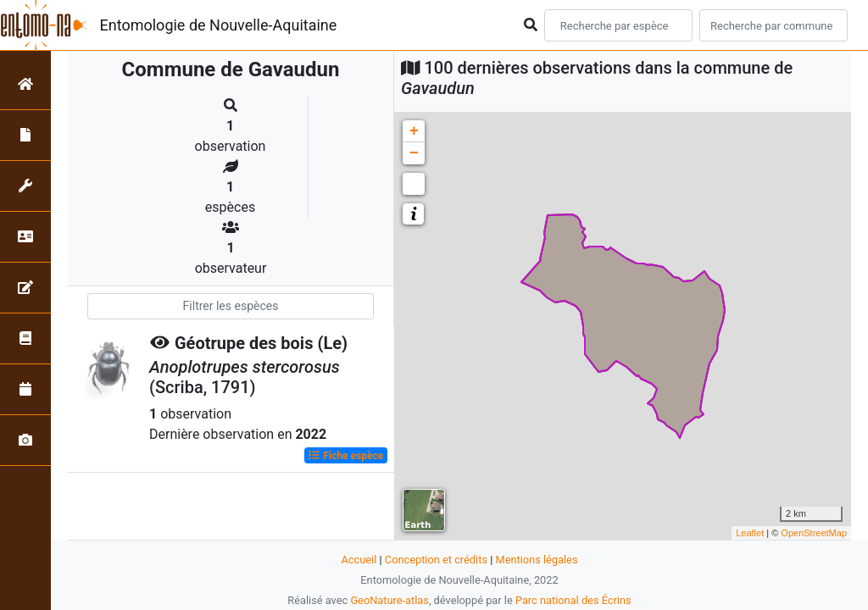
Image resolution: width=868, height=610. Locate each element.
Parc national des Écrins (573, 600)
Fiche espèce (345, 456)
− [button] (414, 153)
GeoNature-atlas (389, 600)
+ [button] (414, 131)
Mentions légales (536, 560)
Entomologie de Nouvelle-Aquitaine (219, 25)
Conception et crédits (436, 560)
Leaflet (750, 533)
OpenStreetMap (814, 533)
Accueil (359, 560)
